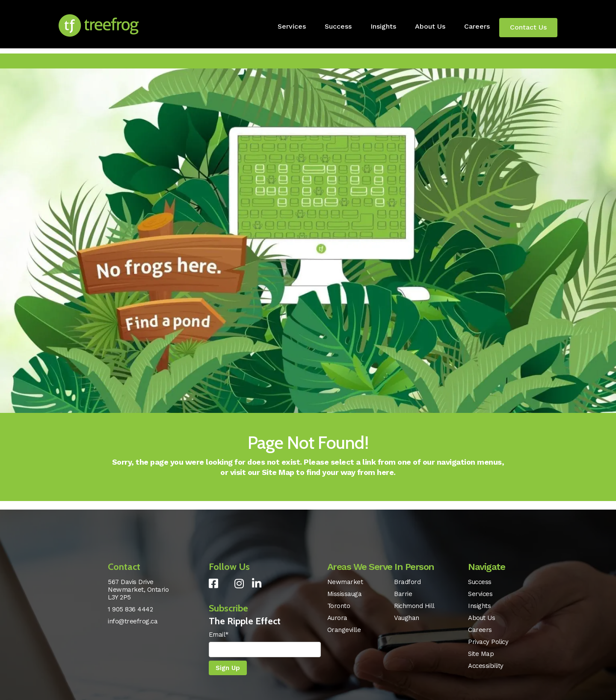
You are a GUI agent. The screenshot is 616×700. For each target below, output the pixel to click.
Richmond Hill (414, 606)
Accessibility (486, 666)
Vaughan (407, 618)
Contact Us (528, 27)
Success (338, 26)
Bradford (407, 582)
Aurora (337, 618)
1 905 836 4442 (130, 609)
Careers (477, 26)
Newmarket (345, 582)
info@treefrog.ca (133, 621)
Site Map (278, 472)
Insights (383, 26)
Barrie (403, 594)
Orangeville (344, 630)
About (430, 26)
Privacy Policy (488, 642)
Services (292, 26)
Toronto (339, 606)
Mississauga (345, 594)
